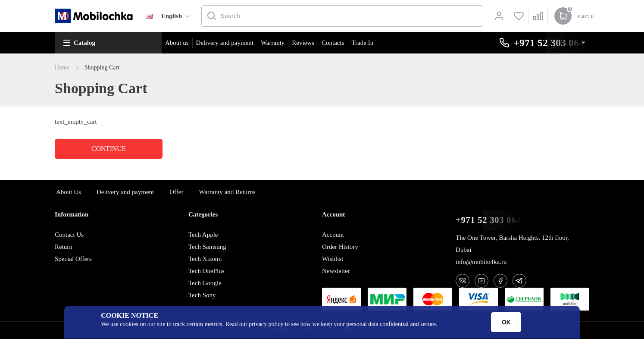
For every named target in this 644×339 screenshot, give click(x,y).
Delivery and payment (225, 43)
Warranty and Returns (227, 192)
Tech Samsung (207, 247)
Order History (340, 247)
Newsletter (336, 271)
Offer (176, 192)
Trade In (363, 43)
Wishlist (333, 259)
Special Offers (73, 259)
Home (62, 68)
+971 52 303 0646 (491, 220)
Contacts (333, 43)
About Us (69, 192)
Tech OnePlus (206, 271)
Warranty (273, 43)
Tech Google (205, 283)
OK (506, 322)
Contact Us (69, 235)
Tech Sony (202, 295)
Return (64, 247)
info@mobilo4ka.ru (481, 262)
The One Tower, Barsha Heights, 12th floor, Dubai (512, 244)
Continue (109, 149)
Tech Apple (203, 235)
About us (177, 43)
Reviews (303, 43)
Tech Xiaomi (205, 259)
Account (333, 235)
